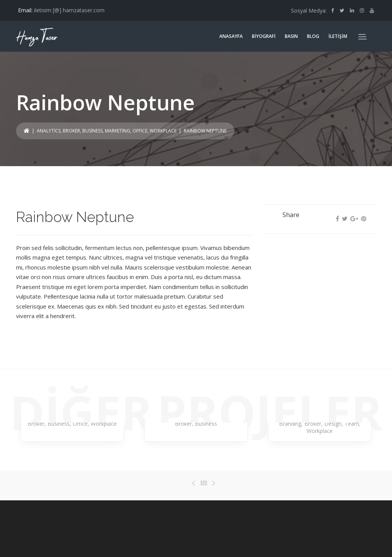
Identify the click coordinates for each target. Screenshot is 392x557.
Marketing (118, 131)
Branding (290, 424)
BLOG (313, 36)
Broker (71, 131)
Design (333, 424)
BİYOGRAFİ (264, 36)
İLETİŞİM (338, 36)
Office (140, 131)
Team (352, 424)
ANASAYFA (231, 36)
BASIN (291, 36)
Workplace (163, 131)
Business (92, 131)
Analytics (49, 131)
